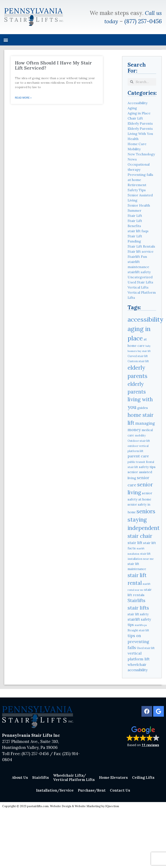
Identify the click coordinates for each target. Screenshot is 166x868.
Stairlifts (41, 778)
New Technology (141, 154)
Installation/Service (55, 790)
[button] (6, 40)
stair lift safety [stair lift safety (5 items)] (138, 614)
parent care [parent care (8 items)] (138, 456)
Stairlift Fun (137, 257)
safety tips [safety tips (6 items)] (147, 467)
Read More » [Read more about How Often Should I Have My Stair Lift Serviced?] (23, 98)
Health (133, 139)
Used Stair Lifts (140, 282)
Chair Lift (135, 118)
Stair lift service (141, 251)
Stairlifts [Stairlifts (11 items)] (136, 600)
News (132, 159)
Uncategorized (140, 277)
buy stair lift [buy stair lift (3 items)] (144, 351)
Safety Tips (137, 190)
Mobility (134, 149)
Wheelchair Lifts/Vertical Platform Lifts (74, 778)
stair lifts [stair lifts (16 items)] (138, 608)
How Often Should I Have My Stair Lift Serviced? (53, 65)
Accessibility (138, 103)
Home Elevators (113, 778)
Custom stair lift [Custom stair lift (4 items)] (138, 361)
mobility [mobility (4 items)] (140, 435)
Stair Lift (135, 216)
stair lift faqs (138, 231)
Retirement (137, 185)
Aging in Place (139, 113)
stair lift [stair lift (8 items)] (135, 543)
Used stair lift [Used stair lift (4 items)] (146, 648)
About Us (20, 778)
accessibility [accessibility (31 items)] (146, 319)
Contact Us (120, 790)
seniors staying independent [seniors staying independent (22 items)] (144, 520)
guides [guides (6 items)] (143, 408)
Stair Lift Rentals (141, 246)
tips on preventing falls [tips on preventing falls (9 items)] (138, 642)
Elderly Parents (140, 123)
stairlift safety (139, 272)
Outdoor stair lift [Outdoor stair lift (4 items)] (139, 441)
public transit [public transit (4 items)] (136, 462)
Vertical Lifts (138, 287)
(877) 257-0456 (143, 21)
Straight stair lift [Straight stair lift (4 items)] (138, 630)
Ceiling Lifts (143, 778)
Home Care (137, 144)
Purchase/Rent (92, 790)
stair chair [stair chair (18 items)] (140, 536)
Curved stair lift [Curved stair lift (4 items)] (138, 356)
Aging (132, 108)
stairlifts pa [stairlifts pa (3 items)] (141, 625)
